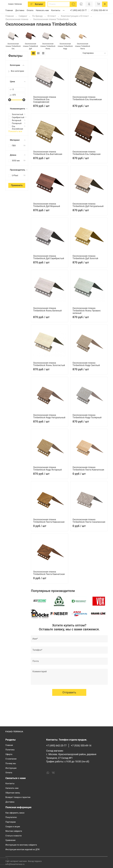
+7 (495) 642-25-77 (78, 10)
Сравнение (10, 840)
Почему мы (11, 764)
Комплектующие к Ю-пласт (75, 16)
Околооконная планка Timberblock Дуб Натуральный (88, 205)
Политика (10, 750)
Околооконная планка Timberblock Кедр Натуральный (49, 416)
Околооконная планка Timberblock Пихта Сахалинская (89, 521)
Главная (9, 10)
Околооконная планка (17, 19)
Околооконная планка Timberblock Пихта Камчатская (88, 468)
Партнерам (11, 822)
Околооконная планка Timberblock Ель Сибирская (86, 153)
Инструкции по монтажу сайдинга (21, 845)
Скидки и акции (13, 827)
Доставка (20, 10)
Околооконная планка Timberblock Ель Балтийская (48, 153)
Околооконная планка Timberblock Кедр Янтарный (47, 468)
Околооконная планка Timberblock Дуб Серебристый (49, 257)
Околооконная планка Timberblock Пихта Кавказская (49, 521)
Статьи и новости (13, 836)
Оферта (9, 754)
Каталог (37, 4)
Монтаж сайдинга (14, 831)
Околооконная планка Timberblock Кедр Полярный (87, 416)
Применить (17, 185)
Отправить (69, 716)
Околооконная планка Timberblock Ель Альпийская (87, 98)
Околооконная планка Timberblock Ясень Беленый (47, 309)
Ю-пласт (52, 16)
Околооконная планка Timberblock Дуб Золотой (85, 257)
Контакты (56, 10)
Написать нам (42, 10)
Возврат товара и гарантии (18, 797)
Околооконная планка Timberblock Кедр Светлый (86, 364)
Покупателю (11, 817)
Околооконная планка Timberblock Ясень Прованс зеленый (87, 311)
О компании (11, 759)
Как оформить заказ (15, 813)
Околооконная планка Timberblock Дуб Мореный (47, 205)
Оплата (30, 10)
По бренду (37, 16)
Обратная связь (13, 793)
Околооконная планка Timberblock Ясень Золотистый (49, 364)
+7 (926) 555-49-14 (99, 10)
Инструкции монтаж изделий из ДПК (23, 850)
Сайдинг (23, 16)
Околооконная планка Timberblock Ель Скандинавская (45, 99)
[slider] (10, 100)
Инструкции (11, 768)
